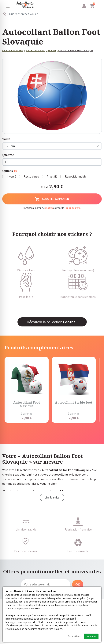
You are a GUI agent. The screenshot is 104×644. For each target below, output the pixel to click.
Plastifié (52, 176)
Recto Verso (31, 176)
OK (78, 585)
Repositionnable (76, 176)
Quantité (8, 155)
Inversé (11, 176)
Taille (6, 139)
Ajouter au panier (52, 199)
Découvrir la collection (52, 322)
